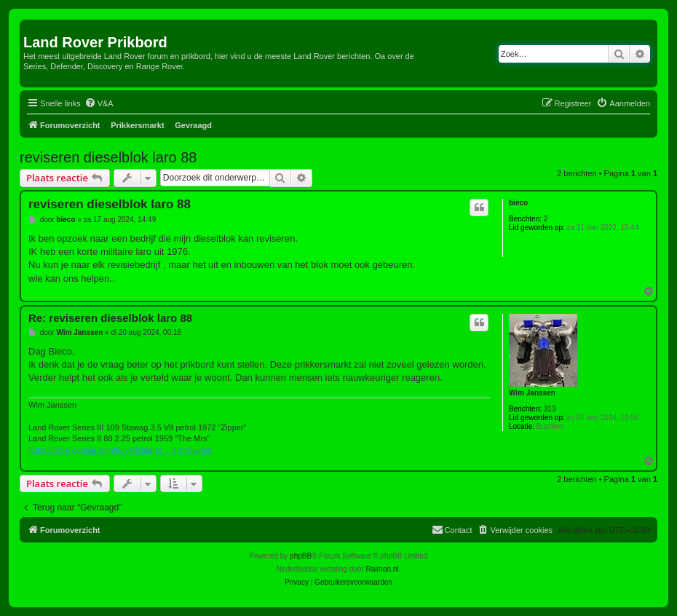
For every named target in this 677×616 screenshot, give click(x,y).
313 (550, 409)
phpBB (301, 556)
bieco (518, 203)
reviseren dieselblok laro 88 (108, 157)
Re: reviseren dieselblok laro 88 (110, 318)
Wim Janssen (532, 393)
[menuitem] (99, 103)
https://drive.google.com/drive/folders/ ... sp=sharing (120, 450)
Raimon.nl (383, 569)
